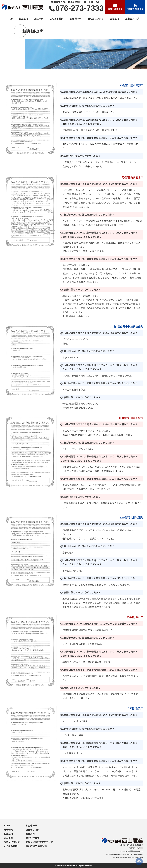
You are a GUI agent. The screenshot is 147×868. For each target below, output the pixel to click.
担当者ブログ (132, 19)
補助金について (95, 19)
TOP (10, 19)
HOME (7, 825)
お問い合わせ (32, 838)
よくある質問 (57, 19)
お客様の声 (76, 19)
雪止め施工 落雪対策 (36, 846)
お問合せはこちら (115, 7)
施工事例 (39, 19)
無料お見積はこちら (135, 7)
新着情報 (8, 830)
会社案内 (114, 19)
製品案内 (23, 19)
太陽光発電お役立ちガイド (39, 842)
